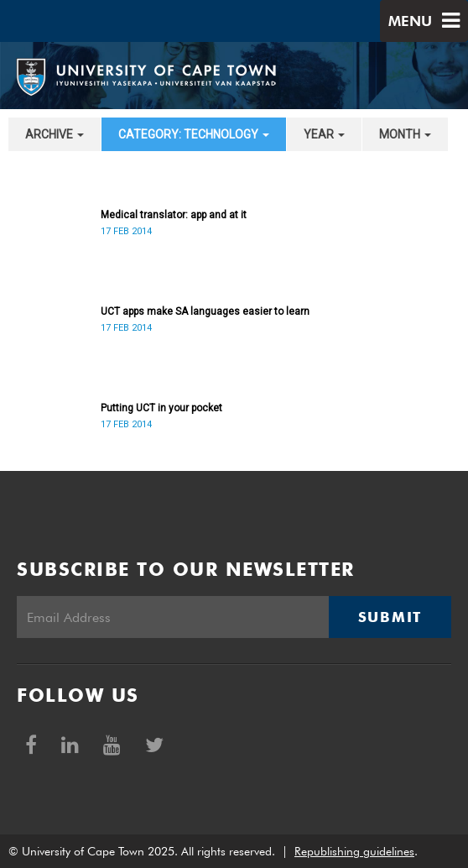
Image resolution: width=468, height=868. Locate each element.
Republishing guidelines (354, 851)
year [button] (324, 134)
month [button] (405, 134)
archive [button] (55, 134)
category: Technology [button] (194, 134)
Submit (390, 617)
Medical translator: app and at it (174, 215)
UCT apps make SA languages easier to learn (205, 311)
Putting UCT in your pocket (161, 408)
